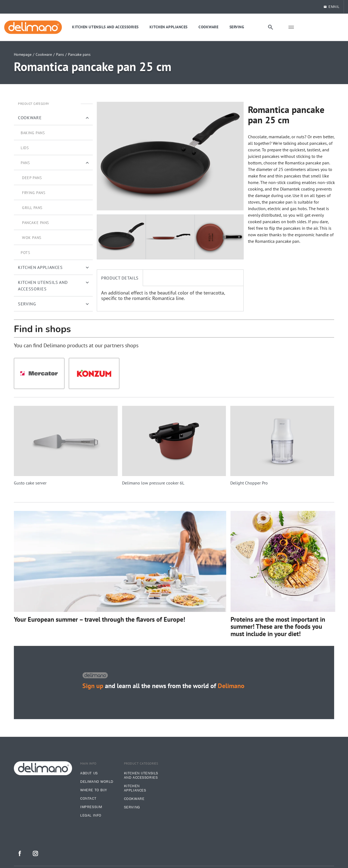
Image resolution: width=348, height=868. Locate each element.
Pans (60, 54)
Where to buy (94, 790)
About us (89, 773)
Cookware (44, 54)
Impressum (91, 807)
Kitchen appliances (135, 788)
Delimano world (97, 782)
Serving (132, 807)
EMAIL (331, 7)
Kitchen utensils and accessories (141, 775)
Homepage (23, 54)
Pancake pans (79, 54)
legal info (91, 815)
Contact (88, 799)
